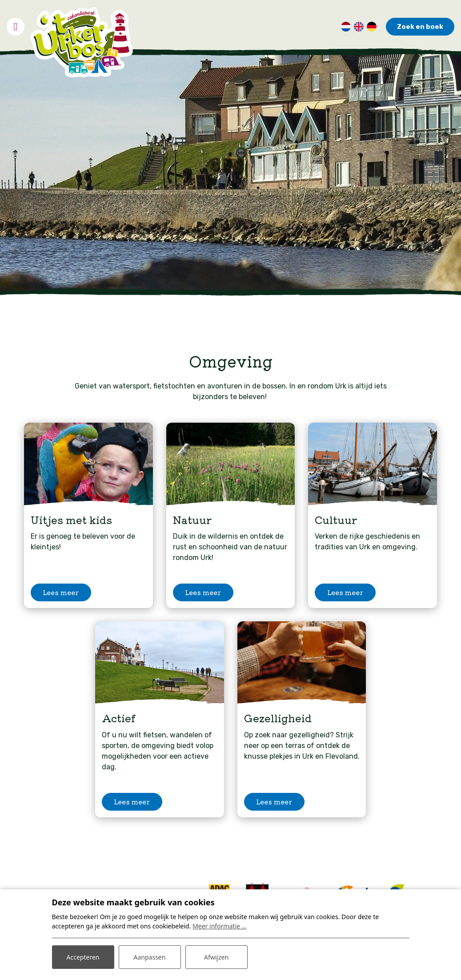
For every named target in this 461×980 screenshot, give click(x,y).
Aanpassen (150, 957)
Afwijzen (216, 957)
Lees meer (61, 592)
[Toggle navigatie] (16, 27)
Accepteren (83, 957)
